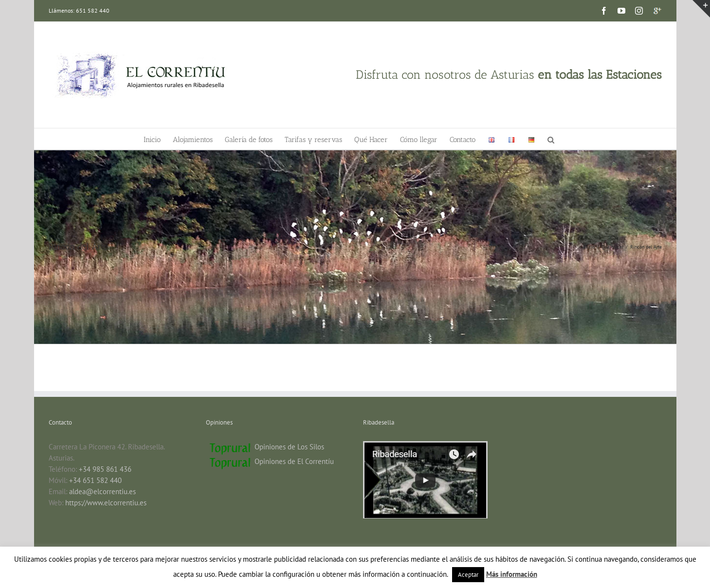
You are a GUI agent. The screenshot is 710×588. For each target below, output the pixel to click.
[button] (551, 139)
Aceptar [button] (468, 575)
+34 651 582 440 (95, 480)
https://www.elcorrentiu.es (106, 503)
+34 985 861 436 (105, 469)
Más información (512, 574)
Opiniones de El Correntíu (294, 461)
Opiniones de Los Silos (289, 447)
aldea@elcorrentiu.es (102, 491)
